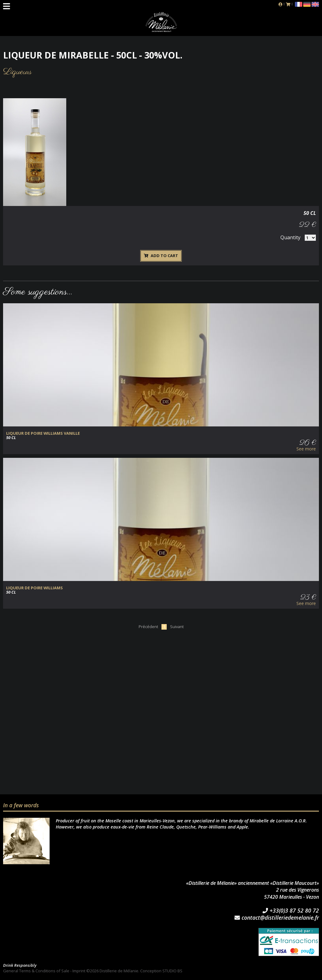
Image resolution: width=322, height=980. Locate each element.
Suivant (177, 627)
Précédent (148, 627)
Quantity (290, 237)
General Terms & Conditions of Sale (36, 971)
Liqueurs (17, 72)
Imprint (79, 971)
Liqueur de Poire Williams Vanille (43, 433)
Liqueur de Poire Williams (35, 588)
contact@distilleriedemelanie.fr (277, 918)
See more (306, 449)
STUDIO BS (172, 971)
